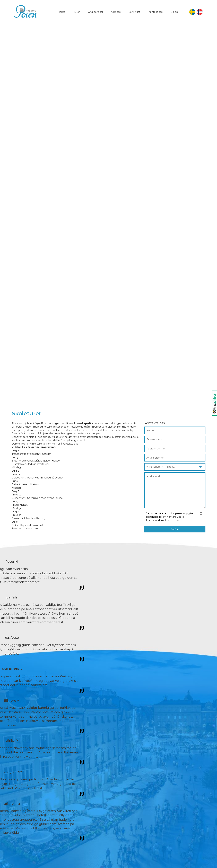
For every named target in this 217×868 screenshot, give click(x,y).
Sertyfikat (134, 12)
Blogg (174, 12)
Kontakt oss (155, 12)
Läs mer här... (173, 520)
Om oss (116, 12)
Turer (77, 12)
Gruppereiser (96, 12)
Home (62, 12)
